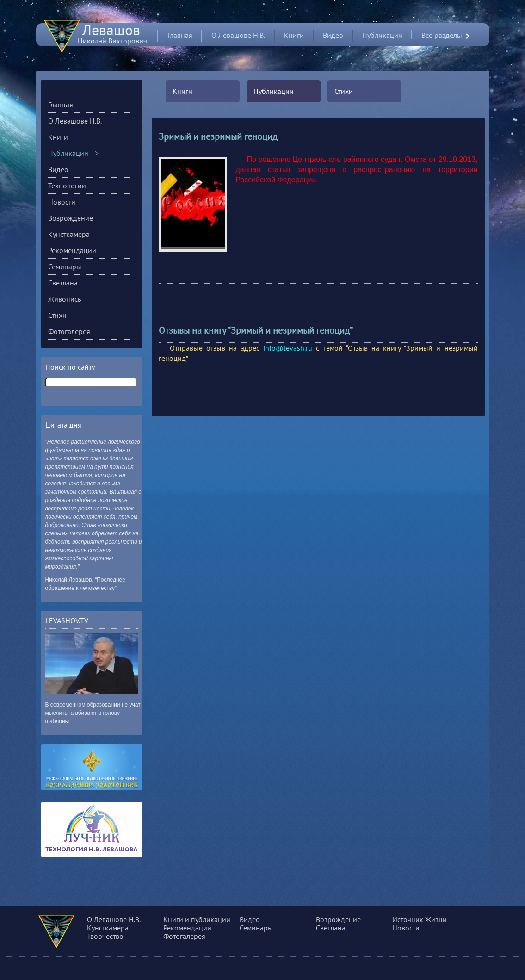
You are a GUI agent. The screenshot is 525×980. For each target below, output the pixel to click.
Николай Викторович (112, 37)
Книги (294, 35)
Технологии (67, 186)
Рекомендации (72, 250)
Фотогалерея (69, 331)
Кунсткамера (69, 234)
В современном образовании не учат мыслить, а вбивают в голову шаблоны (93, 713)
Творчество (105, 936)
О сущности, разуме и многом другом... (69, 933)
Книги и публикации (197, 919)
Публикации (382, 35)
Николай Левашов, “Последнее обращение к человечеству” (85, 584)
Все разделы (442, 35)
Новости (62, 202)
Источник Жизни (420, 919)
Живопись (65, 299)
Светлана (63, 283)
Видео (333, 35)
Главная (180, 35)
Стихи (344, 91)
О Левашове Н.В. (238, 35)
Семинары (65, 267)
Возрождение (71, 218)
